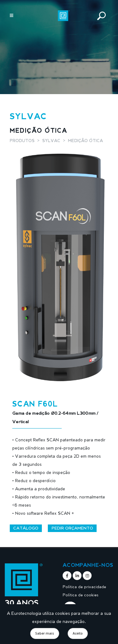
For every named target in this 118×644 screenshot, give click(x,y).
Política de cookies (81, 595)
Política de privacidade (84, 587)
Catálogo (26, 528)
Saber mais (45, 633)
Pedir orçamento (72, 528)
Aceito (78, 633)
